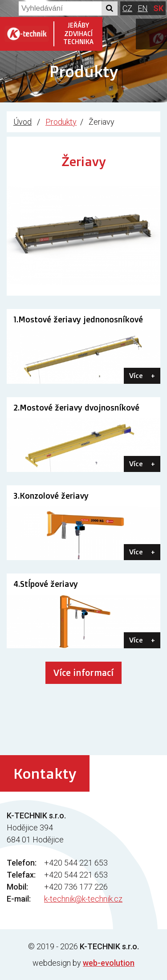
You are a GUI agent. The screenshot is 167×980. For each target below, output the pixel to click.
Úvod (22, 122)
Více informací (83, 673)
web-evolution (109, 963)
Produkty (61, 122)
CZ (127, 8)
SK (158, 8)
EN (143, 8)
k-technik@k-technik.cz (83, 899)
